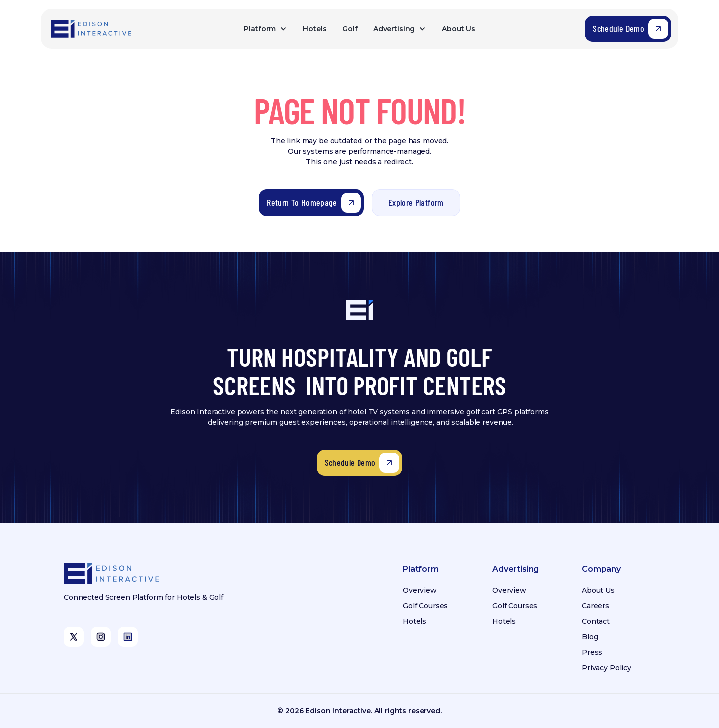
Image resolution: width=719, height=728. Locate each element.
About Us (459, 29)
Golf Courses (425, 606)
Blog (590, 637)
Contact (596, 621)
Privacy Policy (606, 668)
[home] (92, 29)
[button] (265, 29)
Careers (595, 606)
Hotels (314, 29)
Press (592, 652)
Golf (350, 29)
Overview (420, 590)
